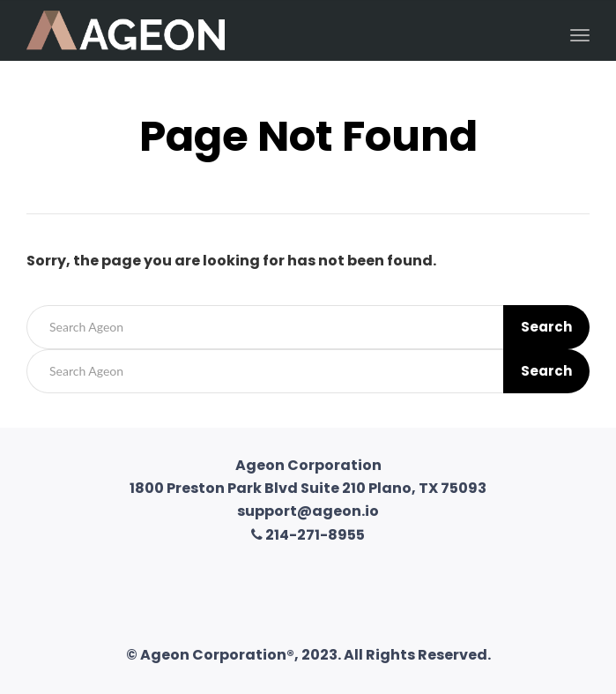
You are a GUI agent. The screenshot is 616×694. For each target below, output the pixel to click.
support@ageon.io (308, 511)
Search (546, 327)
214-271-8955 (308, 535)
